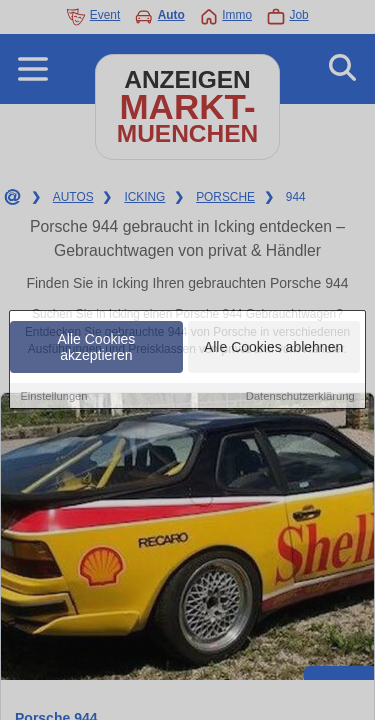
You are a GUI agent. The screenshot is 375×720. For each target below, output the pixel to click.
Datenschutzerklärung (300, 396)
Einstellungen (53, 396)
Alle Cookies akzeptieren (97, 347)
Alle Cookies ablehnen (273, 347)
